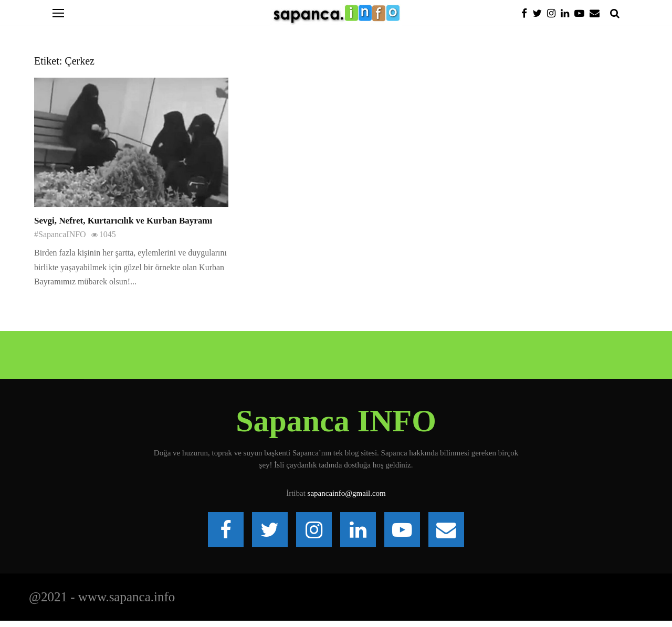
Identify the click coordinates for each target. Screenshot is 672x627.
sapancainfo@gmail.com (347, 493)
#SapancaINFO (60, 234)
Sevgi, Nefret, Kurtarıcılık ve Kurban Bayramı (123, 221)
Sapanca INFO (336, 421)
